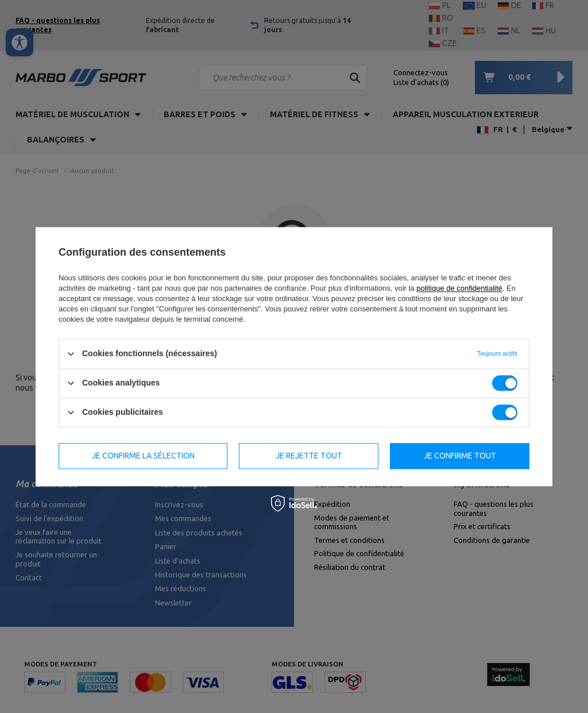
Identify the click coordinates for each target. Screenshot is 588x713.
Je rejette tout (309, 456)
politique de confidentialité (459, 288)
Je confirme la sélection (143, 456)
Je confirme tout (460, 456)
